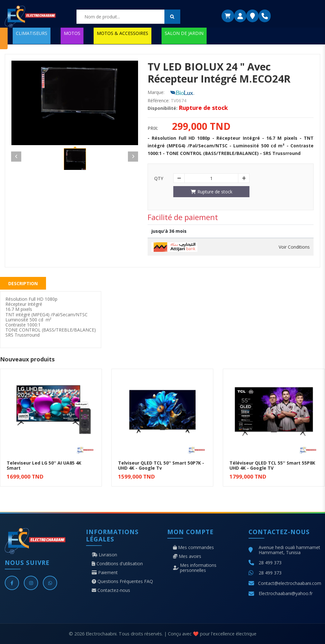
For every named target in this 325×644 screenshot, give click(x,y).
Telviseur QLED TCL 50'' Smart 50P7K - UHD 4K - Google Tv (161, 466)
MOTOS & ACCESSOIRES (123, 33)
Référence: (159, 101)
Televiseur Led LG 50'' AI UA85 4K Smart (44, 466)
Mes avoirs (187, 556)
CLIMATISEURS (32, 33)
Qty (159, 178)
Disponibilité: (162, 108)
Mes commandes (193, 547)
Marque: (156, 92)
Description (23, 283)
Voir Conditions (294, 247)
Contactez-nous (111, 590)
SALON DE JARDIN (184, 33)
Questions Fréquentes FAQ (122, 581)
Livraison (104, 555)
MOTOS (72, 33)
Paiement (105, 573)
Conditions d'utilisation (117, 564)
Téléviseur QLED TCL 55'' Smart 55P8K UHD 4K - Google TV (272, 466)
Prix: (153, 128)
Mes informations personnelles (195, 568)
